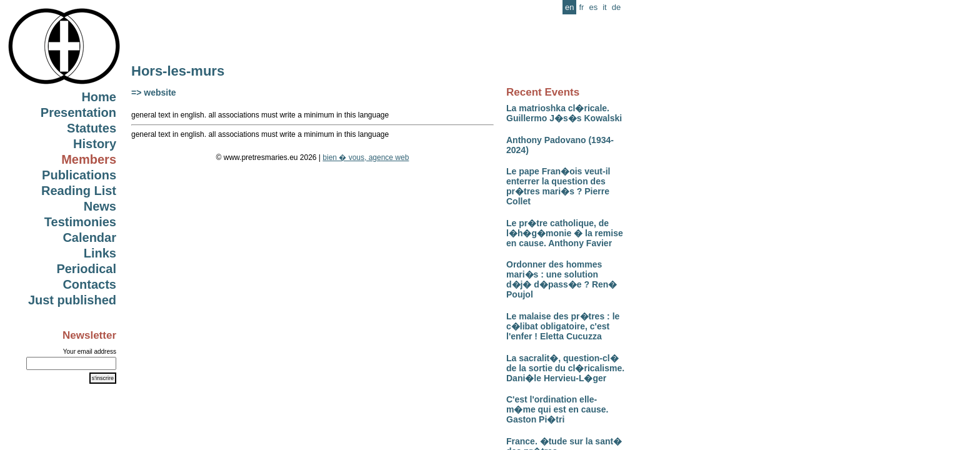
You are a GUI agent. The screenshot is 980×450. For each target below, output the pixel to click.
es (593, 7)
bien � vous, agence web (366, 157)
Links (100, 253)
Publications (79, 175)
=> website (154, 92)
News (100, 206)
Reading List (79, 191)
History (95, 144)
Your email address (90, 352)
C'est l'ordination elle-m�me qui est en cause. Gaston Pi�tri (557, 409)
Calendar (89, 237)
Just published (72, 300)
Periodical (86, 269)
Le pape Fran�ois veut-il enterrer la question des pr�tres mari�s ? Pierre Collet (558, 186)
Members (89, 159)
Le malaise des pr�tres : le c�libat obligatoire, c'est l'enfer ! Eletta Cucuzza (563, 326)
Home (99, 97)
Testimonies (80, 222)
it (605, 7)
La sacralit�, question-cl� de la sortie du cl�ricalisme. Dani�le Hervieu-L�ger (565, 368)
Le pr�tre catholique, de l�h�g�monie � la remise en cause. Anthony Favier (565, 233)
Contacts (89, 284)
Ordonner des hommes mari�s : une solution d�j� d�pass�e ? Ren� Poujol (562, 279)
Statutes (92, 128)
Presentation (78, 112)
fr (581, 7)
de (616, 7)
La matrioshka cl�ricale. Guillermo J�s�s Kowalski (564, 113)
